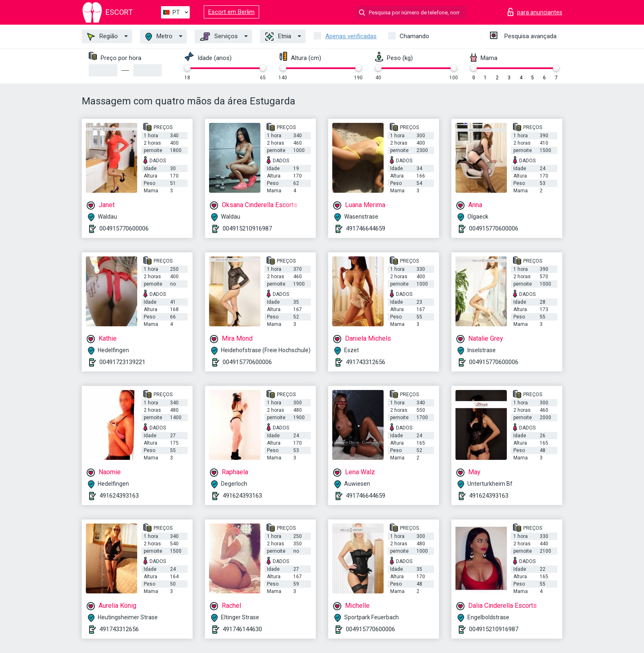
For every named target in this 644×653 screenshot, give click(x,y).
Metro (159, 37)
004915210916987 (247, 228)
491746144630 (242, 629)
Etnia (278, 37)
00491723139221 (122, 362)
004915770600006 (124, 228)
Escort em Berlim (231, 12)
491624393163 (119, 496)
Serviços (219, 37)
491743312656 (366, 362)
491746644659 (366, 228)
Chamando (414, 36)
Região (102, 37)
